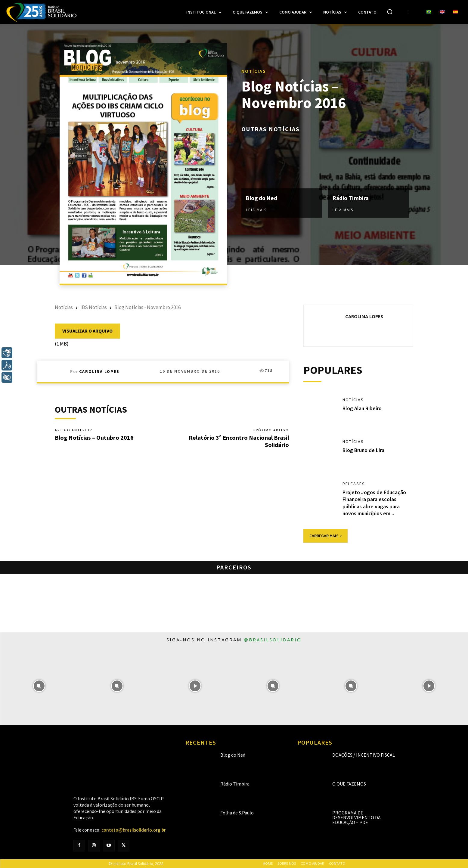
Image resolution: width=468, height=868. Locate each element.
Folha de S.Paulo (237, 813)
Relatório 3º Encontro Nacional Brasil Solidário (239, 441)
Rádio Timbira (351, 198)
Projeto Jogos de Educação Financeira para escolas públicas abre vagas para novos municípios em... (374, 503)
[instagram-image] (39, 686)
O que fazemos (349, 784)
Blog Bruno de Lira (364, 450)
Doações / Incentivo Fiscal (364, 755)
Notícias (254, 71)
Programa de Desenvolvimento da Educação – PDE (356, 817)
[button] (390, 12)
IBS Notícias (94, 307)
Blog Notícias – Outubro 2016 (94, 437)
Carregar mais (325, 536)
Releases (354, 484)
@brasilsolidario (273, 640)
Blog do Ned (262, 198)
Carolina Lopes (99, 371)
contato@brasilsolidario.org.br (134, 830)
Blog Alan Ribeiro (362, 408)
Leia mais (256, 210)
